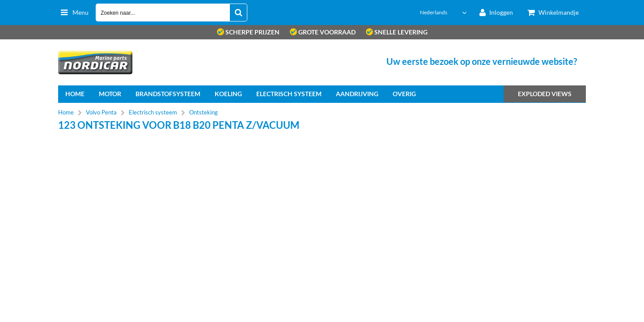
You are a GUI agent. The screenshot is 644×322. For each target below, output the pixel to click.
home (75, 94)
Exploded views (545, 94)
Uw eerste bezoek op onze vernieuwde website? (482, 61)
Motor (110, 94)
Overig (404, 94)
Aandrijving (357, 94)
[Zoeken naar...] (238, 13)
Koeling (228, 94)
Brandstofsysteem (168, 94)
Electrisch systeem (289, 94)
